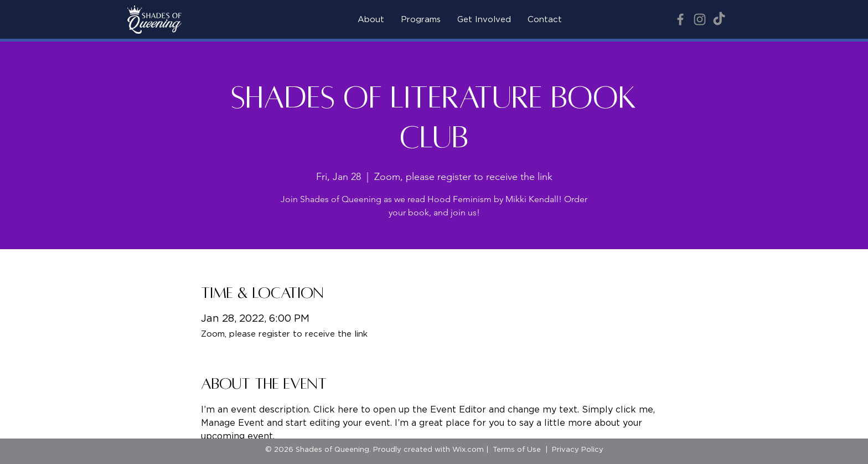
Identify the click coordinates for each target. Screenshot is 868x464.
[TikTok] (719, 19)
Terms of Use (517, 450)
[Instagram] (700, 19)
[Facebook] (680, 19)
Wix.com (468, 450)
